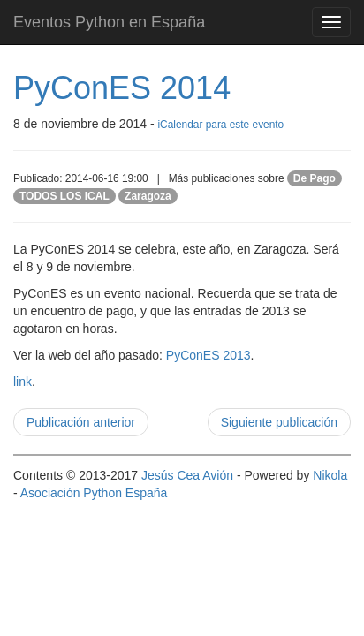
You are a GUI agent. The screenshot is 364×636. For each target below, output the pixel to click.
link (23, 382)
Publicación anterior (81, 422)
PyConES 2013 (209, 355)
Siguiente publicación (279, 422)
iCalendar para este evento (220, 125)
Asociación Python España (94, 493)
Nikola (330, 475)
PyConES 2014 (122, 88)
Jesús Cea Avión (187, 475)
